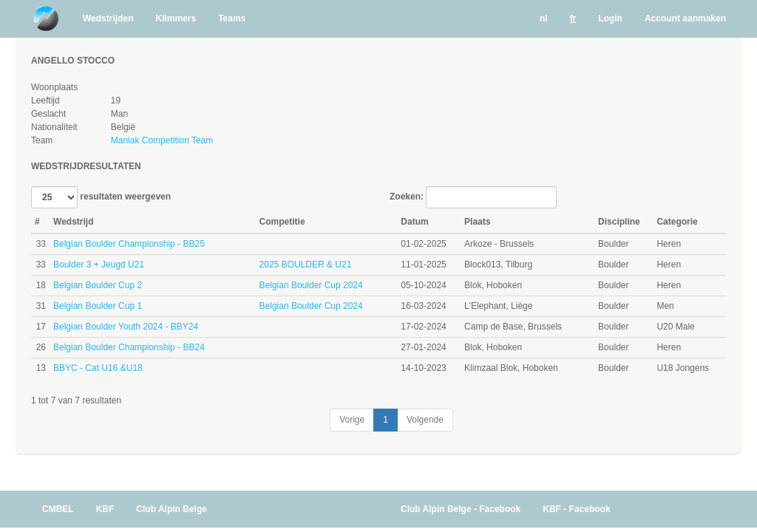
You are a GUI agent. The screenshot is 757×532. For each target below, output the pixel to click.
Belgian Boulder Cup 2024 (311, 285)
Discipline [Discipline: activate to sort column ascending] (619, 222)
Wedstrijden (108, 18)
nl (544, 18)
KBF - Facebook (576, 509)
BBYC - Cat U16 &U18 (98, 368)
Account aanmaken (685, 18)
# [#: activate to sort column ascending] (37, 222)
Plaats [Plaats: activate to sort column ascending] (477, 222)
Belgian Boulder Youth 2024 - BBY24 (126, 327)
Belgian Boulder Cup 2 (98, 285)
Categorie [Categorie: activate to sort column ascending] (677, 222)
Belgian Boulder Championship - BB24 (129, 347)
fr (573, 18)
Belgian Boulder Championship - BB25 (129, 244)
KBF (105, 509)
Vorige (352, 420)
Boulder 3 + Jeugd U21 (99, 265)
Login (610, 18)
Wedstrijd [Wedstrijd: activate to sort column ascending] (73, 222)
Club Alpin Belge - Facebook (461, 509)
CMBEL (58, 509)
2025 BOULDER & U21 (306, 265)
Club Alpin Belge (172, 509)
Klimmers (176, 18)
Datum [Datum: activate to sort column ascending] (414, 222)
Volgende (425, 420)
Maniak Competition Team (162, 140)
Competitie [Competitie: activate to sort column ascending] (282, 222)
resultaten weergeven (101, 197)
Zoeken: (473, 197)
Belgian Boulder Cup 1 (98, 306)
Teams (232, 18)
